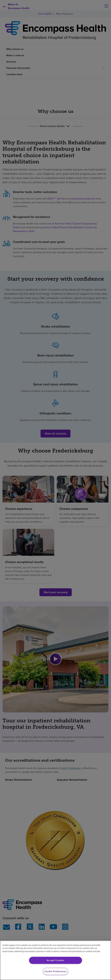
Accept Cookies (55, 960)
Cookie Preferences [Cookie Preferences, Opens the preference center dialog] (56, 971)
